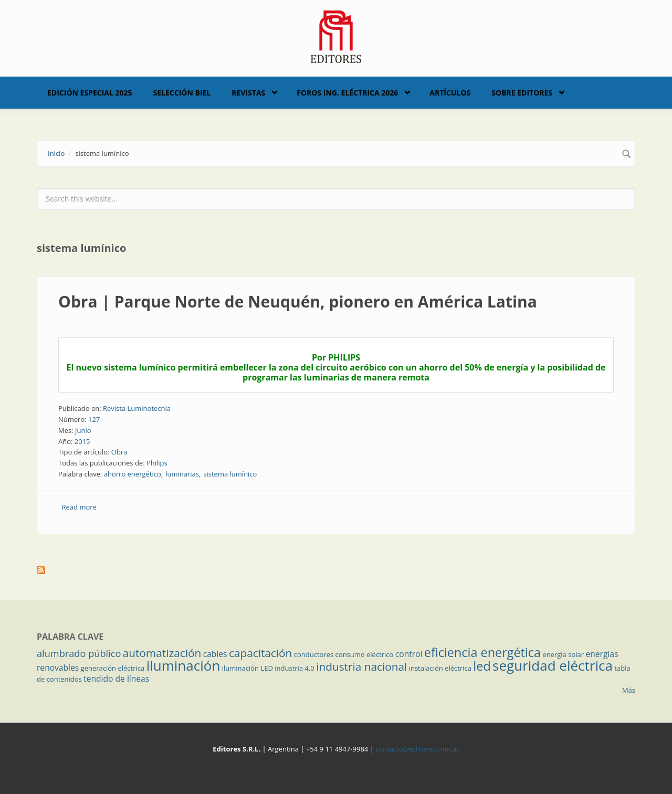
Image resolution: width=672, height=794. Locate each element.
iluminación (183, 665)
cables (215, 654)
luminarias (182, 474)
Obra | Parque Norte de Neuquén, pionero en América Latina (298, 301)
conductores (314, 654)
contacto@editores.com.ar (417, 749)
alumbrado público (79, 653)
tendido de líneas (116, 679)
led (482, 666)
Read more (79, 507)
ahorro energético (133, 474)
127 (94, 419)
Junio (83, 430)
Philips (157, 463)
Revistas (248, 93)
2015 (82, 441)
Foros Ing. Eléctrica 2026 (347, 93)
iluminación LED (248, 668)
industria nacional (361, 666)
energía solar (563, 654)
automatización (162, 653)
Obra (119, 452)
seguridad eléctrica (553, 665)
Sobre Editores (522, 93)
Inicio (56, 153)
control (409, 654)
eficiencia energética (482, 652)
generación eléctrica (113, 668)
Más (629, 690)
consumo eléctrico (365, 654)
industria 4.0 (295, 668)
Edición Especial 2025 (90, 93)
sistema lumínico (230, 474)
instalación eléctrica (440, 668)
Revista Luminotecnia (137, 408)
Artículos (450, 93)
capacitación (260, 653)
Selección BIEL (182, 93)
